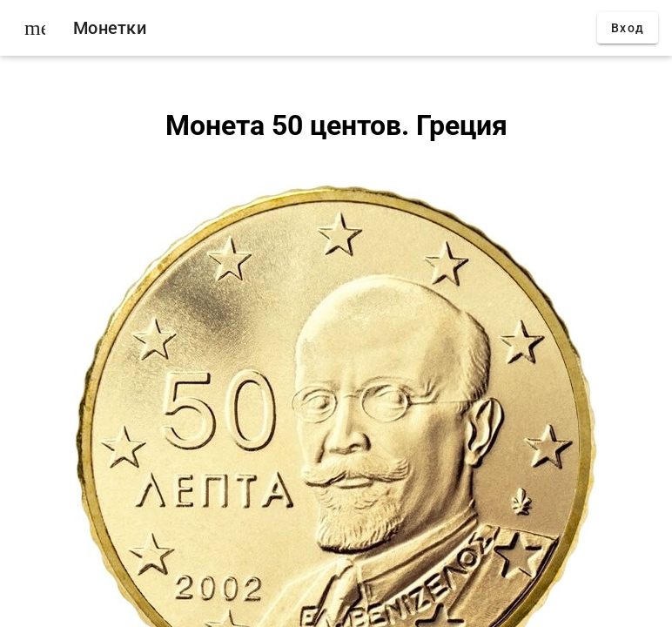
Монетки (110, 28)
